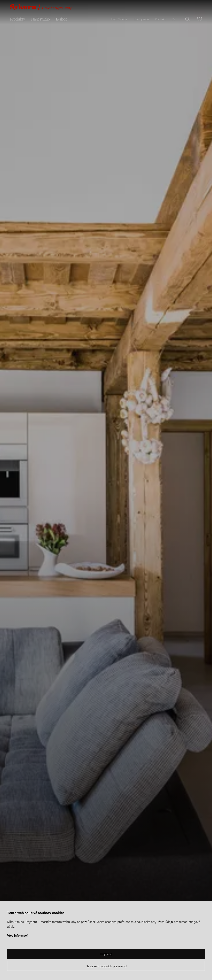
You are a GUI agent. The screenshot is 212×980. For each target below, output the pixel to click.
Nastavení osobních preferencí (106, 966)
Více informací (17, 935)
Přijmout (106, 954)
